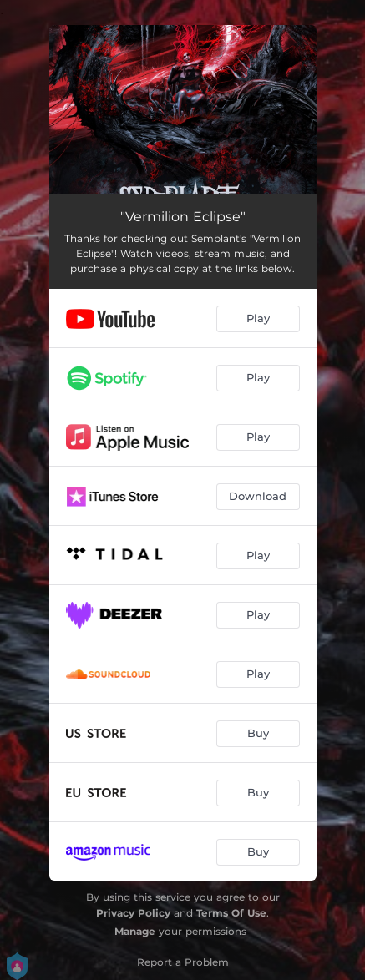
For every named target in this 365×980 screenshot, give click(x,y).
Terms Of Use (231, 913)
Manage (135, 931)
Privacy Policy (133, 913)
